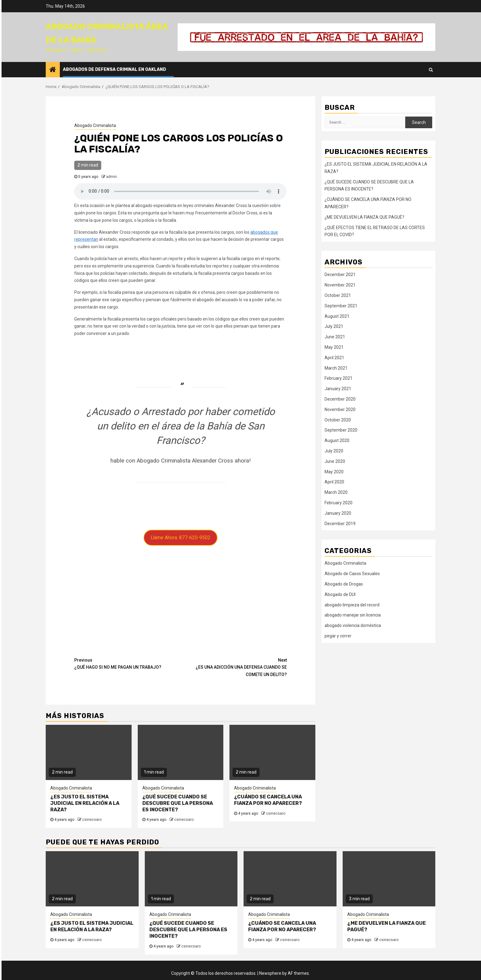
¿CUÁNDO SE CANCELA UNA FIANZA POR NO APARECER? (268, 800)
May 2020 (334, 472)
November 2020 (340, 409)
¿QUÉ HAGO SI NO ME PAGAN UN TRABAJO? (127, 663)
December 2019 (340, 524)
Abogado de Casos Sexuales (352, 574)
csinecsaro (92, 820)
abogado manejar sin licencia (353, 615)
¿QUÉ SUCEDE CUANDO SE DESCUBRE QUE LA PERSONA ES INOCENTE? (178, 803)
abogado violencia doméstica (353, 625)
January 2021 (338, 389)
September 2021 (341, 306)
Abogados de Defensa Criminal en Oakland (114, 69)
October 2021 (338, 295)
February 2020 (339, 503)
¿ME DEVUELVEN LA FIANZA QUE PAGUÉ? (364, 217)
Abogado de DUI (340, 594)
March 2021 (336, 368)
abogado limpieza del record (352, 605)
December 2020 (340, 399)
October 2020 (338, 420)
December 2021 (340, 275)
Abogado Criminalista (95, 125)
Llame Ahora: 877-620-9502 (181, 538)
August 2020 (337, 440)
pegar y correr (338, 636)
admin (112, 177)
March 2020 (336, 492)
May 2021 (334, 347)
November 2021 (340, 285)
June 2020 (335, 461)
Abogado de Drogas (344, 584)
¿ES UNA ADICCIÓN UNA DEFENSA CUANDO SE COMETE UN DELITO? (234, 667)
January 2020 (338, 513)
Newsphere (270, 973)
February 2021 (339, 378)
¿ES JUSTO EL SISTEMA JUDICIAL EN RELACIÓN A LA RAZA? (85, 803)
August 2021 (337, 316)
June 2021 (335, 337)
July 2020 (334, 451)
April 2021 (334, 358)
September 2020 (341, 430)
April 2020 (334, 482)
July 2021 (334, 326)
